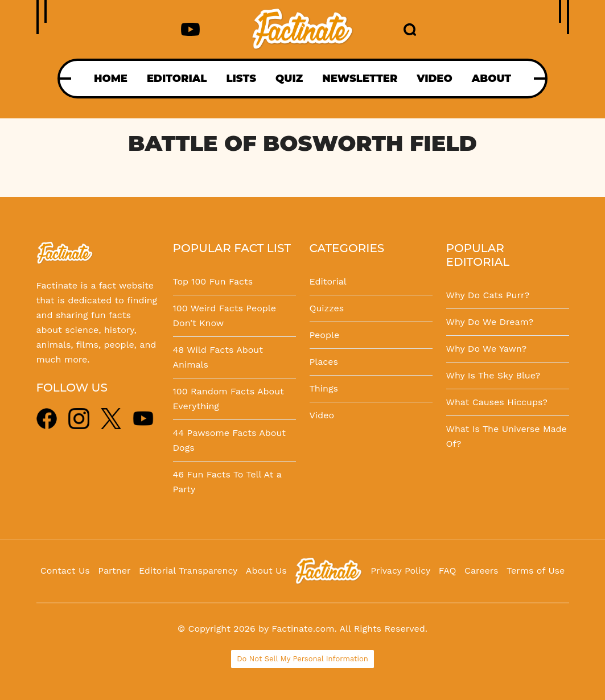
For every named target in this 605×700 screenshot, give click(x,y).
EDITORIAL (177, 79)
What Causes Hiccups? (497, 402)
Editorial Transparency (188, 571)
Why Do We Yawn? (487, 349)
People (325, 335)
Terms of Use (536, 571)
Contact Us (65, 571)
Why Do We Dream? (490, 322)
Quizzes (327, 308)
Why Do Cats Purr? (488, 295)
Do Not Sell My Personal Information (302, 659)
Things (324, 388)
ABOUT (491, 79)
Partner (114, 571)
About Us (266, 571)
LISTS (241, 79)
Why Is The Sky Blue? (493, 375)
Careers (481, 571)
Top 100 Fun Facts (213, 281)
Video (322, 415)
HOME (111, 79)
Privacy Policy (400, 571)
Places (324, 362)
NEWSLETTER (360, 79)
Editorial (328, 281)
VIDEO (434, 79)
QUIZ (289, 79)
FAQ (448, 571)
